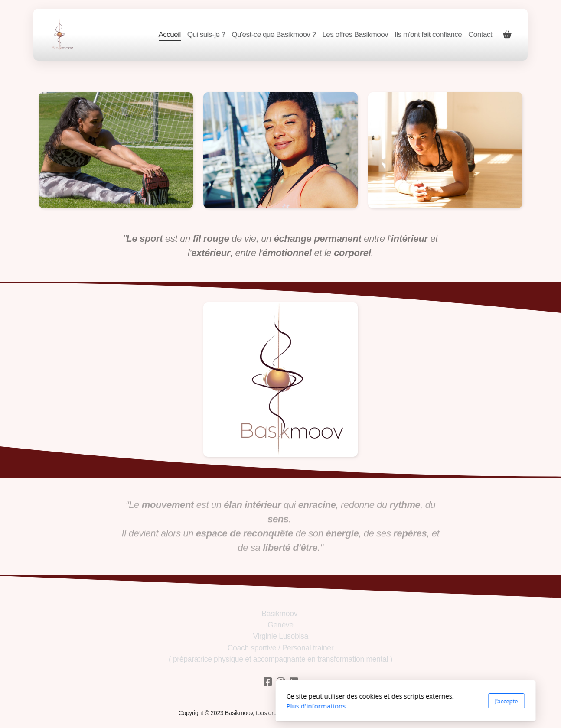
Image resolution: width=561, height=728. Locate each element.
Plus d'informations (191, 706)
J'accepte (381, 701)
